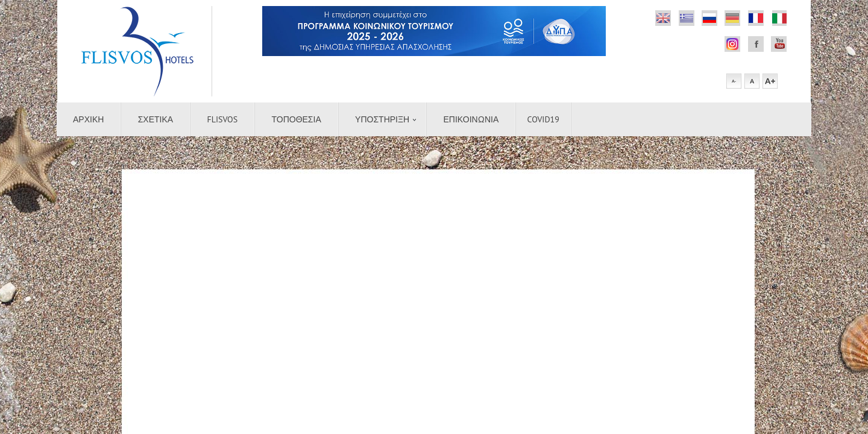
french (756, 18)
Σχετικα (156, 119)
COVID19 (543, 119)
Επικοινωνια (471, 119)
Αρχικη (88, 119)
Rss (709, 18)
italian (779, 18)
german (732, 18)
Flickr (663, 18)
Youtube (779, 44)
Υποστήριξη (382, 119)
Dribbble (687, 18)
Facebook (732, 44)
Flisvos (223, 119)
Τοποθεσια (296, 119)
